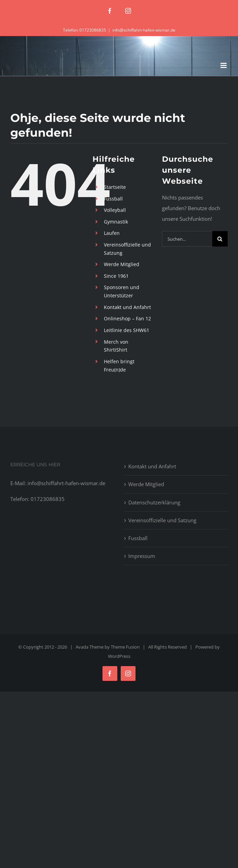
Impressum (142, 556)
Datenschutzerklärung (154, 502)
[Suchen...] (187, 239)
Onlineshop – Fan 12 (127, 318)
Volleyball (115, 210)
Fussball (113, 199)
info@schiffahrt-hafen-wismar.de (144, 30)
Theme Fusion (125, 647)
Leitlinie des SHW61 (127, 330)
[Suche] (220, 239)
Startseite (115, 187)
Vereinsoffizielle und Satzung (162, 520)
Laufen (112, 233)
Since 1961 (116, 276)
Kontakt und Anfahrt (127, 307)
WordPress (119, 656)
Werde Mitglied (122, 264)
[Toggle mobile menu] (224, 65)
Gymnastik (116, 222)
